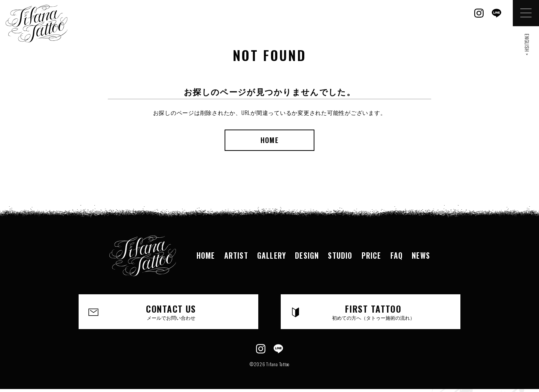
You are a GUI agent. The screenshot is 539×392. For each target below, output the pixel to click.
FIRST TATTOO (373, 312)
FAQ (397, 255)
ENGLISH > (527, 45)
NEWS (421, 255)
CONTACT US (171, 312)
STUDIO (340, 255)
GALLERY (272, 255)
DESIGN (307, 255)
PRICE (371, 255)
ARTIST (236, 255)
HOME (269, 140)
